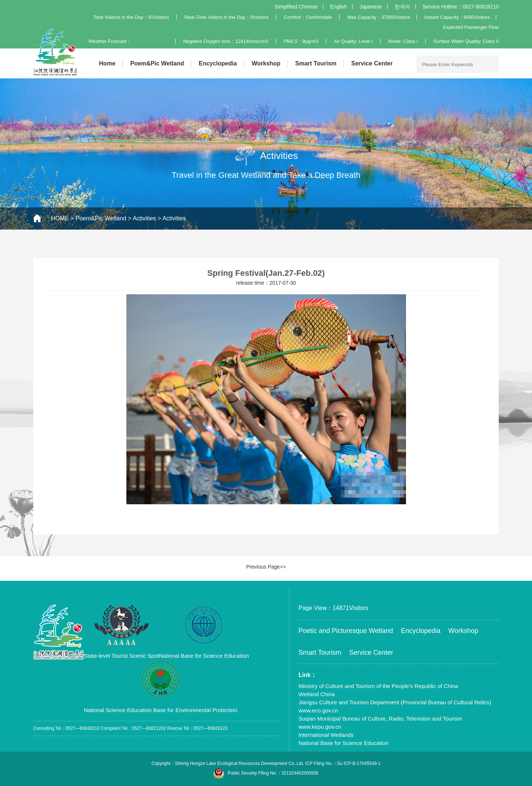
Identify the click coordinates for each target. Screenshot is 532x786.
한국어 (402, 7)
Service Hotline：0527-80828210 (461, 7)
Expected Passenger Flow (471, 27)
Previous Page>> (266, 567)
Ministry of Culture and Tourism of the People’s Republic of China (378, 686)
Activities (144, 218)
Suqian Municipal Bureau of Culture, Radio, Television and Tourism (380, 719)
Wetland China (317, 694)
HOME (60, 218)
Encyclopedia (218, 63)
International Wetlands (326, 735)
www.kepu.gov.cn (320, 727)
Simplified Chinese (296, 7)
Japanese (371, 7)
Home (107, 63)
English (338, 7)
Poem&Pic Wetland (157, 63)
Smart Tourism (316, 63)
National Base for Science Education (343, 743)
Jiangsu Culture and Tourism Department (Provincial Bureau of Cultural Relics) (395, 702)
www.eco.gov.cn (318, 710)
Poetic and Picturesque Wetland (346, 631)
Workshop (266, 63)
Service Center (372, 63)
